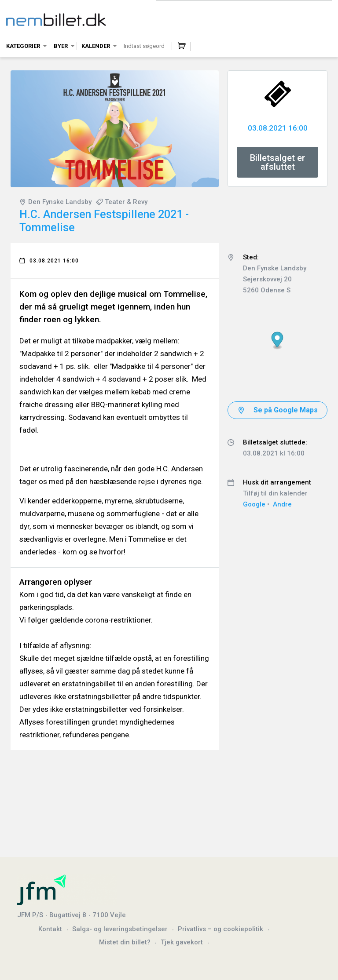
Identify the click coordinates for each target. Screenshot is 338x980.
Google (254, 504)
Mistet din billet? (125, 942)
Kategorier (23, 46)
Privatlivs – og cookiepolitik (220, 929)
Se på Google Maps (286, 410)
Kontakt (50, 929)
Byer (61, 46)
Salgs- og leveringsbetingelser (120, 929)
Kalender (96, 46)
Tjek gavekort (182, 942)
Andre (282, 504)
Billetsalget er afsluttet (277, 162)
